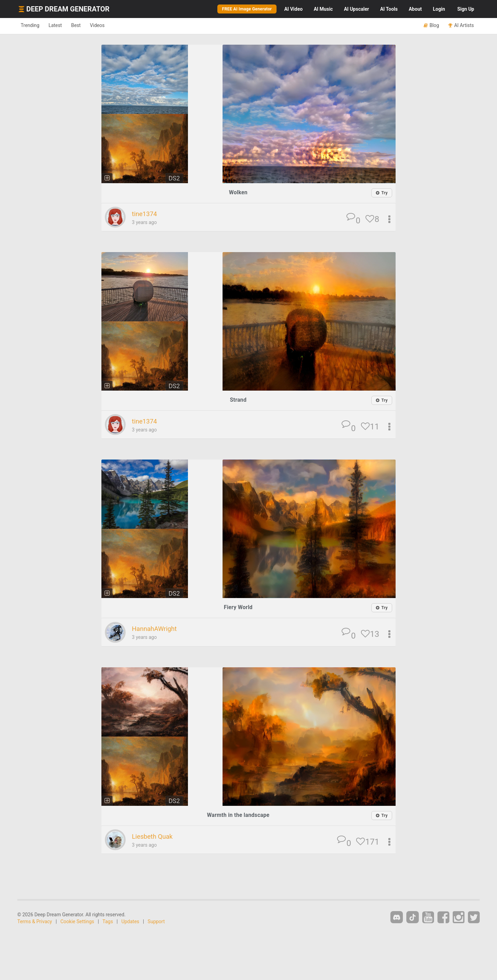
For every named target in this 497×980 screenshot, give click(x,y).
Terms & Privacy (35, 922)
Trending (32, 26)
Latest (62, 26)
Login (439, 9)
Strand (238, 400)
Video (293, 9)
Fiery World (238, 608)
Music (323, 9)
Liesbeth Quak (155, 837)
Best (87, 26)
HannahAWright (157, 629)
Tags (108, 922)
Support (156, 922)
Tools (389, 9)
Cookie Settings (78, 922)
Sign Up (466, 9)
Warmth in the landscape (238, 815)
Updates (130, 922)
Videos (113, 26)
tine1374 (146, 214)
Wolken (238, 192)
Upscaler (356, 9)
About (415, 9)
